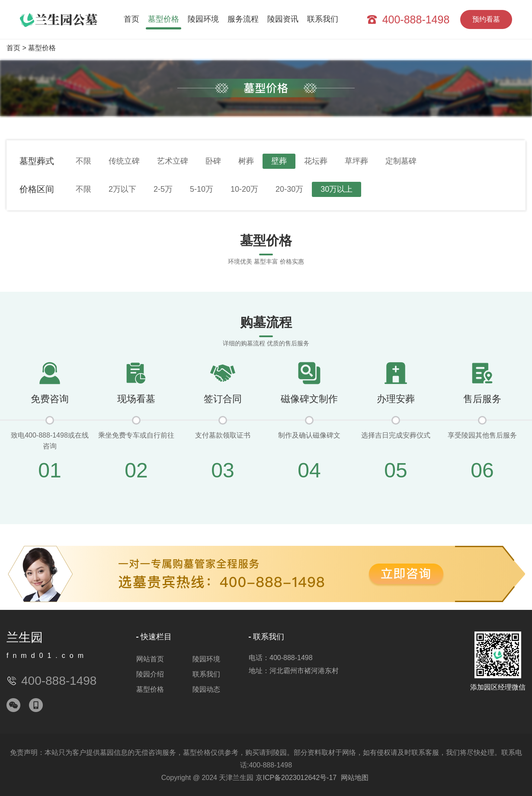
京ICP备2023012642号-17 (296, 778)
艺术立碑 (173, 161)
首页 (131, 19)
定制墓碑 (401, 161)
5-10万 (202, 189)
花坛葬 (316, 161)
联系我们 (323, 19)
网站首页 (150, 659)
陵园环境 (203, 19)
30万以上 (337, 189)
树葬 (246, 161)
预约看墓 (486, 19)
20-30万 (289, 189)
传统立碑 (124, 161)
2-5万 (163, 189)
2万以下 (122, 189)
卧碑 (213, 161)
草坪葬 (356, 161)
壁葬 (279, 161)
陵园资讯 (283, 19)
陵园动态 (206, 689)
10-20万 (244, 189)
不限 (83, 161)
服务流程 (243, 19)
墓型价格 (163, 19)
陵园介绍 (150, 674)
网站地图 (355, 778)
